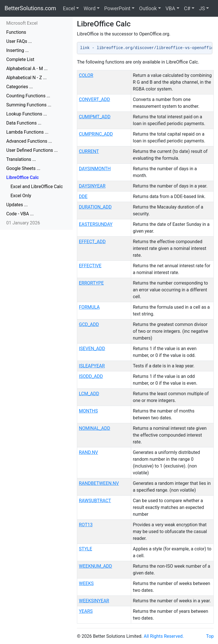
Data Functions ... (24, 123)
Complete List (20, 59)
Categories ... (20, 87)
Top (210, 636)
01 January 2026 (23, 223)
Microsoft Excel (22, 23)
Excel (69, 8)
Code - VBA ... (20, 214)
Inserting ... (17, 50)
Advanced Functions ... (29, 141)
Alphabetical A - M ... (27, 69)
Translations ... (21, 159)
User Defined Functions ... (32, 150)
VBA (170, 8)
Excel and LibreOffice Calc (37, 187)
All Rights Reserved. (164, 636)
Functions (16, 32)
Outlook (148, 8)
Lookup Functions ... (27, 114)
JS (202, 8)
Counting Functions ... (28, 96)
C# (187, 8)
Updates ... (17, 205)
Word (89, 8)
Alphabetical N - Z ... (26, 78)
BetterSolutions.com (30, 8)
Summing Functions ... (29, 105)
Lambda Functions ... (27, 132)
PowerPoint (117, 8)
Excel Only (21, 196)
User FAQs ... (19, 41)
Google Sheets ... (23, 168)
